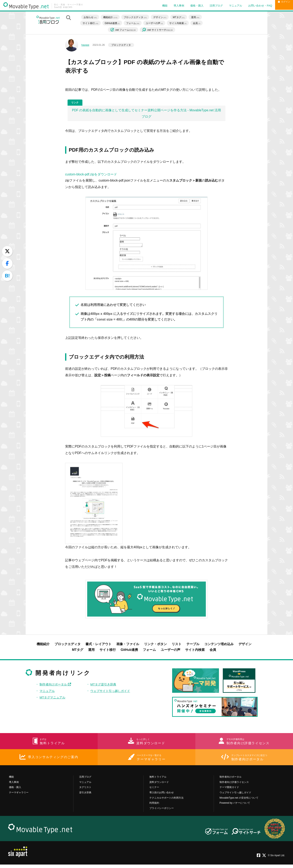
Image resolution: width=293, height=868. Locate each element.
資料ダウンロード (159, 785)
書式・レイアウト (98, 645)
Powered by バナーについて (235, 806)
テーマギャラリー (19, 796)
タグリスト (85, 791)
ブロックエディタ (137, 17)
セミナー (154, 791)
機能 (158, 6)
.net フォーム (125, 30)
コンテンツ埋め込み (219, 645)
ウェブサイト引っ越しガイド (111, 692)
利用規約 (154, 806)
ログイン (280, 6)
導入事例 (172, 6)
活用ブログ (209, 6)
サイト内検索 (180, 23)
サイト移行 (92, 23)
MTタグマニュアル (53, 699)
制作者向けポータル (56, 686)
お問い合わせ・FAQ (253, 6)
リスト (177, 645)
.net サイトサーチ (159, 30)
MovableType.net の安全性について (239, 801)
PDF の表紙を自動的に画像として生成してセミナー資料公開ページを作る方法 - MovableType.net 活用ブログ (147, 114)
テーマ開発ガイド (229, 791)
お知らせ (92, 17)
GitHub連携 (114, 23)
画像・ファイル (128, 645)
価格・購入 (190, 6)
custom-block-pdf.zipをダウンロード (91, 176)
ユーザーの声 (156, 23)
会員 (199, 23)
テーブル (193, 645)
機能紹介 (112, 17)
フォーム (135, 23)
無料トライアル (158, 780)
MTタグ (181, 17)
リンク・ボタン (155, 645)
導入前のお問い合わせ (162, 796)
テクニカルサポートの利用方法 (166, 801)
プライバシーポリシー (162, 811)
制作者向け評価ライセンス (234, 785)
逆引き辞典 (85, 796)
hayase (85, 45)
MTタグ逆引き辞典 (104, 686)
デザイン (162, 17)
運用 (197, 17)
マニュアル (228, 6)
